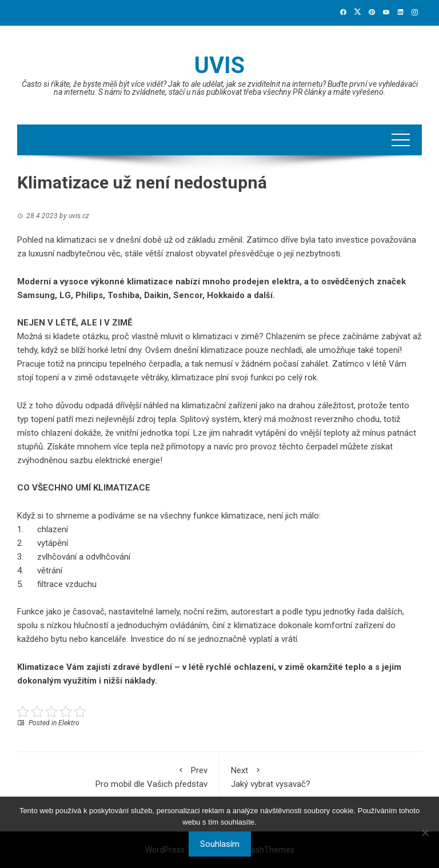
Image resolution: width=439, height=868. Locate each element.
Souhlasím (220, 844)
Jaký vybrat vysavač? (321, 776)
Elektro (69, 723)
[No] (425, 833)
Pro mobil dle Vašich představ (118, 776)
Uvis (219, 65)
